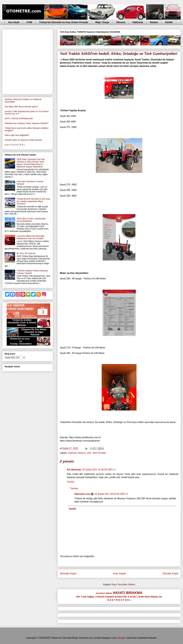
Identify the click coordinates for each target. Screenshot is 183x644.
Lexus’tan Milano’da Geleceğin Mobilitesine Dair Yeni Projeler (31, 237)
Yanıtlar (74, 488)
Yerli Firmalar (99, 453)
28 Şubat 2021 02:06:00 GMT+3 (99, 470)
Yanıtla (70, 482)
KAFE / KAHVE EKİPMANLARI (19, 119)
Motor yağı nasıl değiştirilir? (17, 135)
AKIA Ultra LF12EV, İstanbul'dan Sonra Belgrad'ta (31, 220)
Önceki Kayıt (170, 573)
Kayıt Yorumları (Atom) (123, 584)
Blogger (122, 638)
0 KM (29, 22)
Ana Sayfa (14, 22)
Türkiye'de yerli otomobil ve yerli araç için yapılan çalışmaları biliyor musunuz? (33, 201)
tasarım (82, 453)
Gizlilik (169, 22)
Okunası (121, 22)
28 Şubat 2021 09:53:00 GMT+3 (111, 494)
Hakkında (138, 22)
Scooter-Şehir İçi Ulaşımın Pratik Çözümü (23, 140)
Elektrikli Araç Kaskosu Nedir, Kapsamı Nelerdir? (27, 123)
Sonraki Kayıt (68, 573)
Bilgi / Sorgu (102, 22)
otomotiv (72, 453)
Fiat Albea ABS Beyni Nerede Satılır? (21, 107)
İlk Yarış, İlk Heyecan (26, 253)
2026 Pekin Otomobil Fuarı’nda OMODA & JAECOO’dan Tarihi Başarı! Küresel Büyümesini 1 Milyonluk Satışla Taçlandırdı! (31, 163)
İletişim (154, 22)
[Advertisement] (31, 61)
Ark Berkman (74, 470)
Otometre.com (82, 494)
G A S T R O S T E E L (15, 145)
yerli (89, 453)
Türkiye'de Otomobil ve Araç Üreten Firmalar (64, 22)
